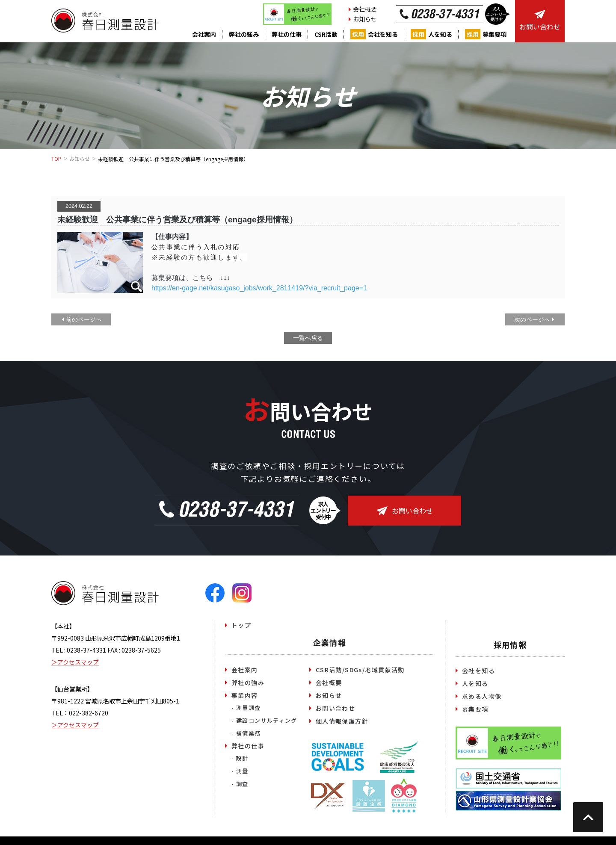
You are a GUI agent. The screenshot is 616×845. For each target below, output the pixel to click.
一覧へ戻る (308, 338)
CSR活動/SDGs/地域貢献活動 (360, 670)
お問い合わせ (405, 511)
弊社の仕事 (287, 34)
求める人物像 (482, 696)
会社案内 (204, 34)
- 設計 (240, 758)
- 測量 (240, 771)
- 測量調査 (246, 708)
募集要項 (486, 34)
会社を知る (374, 34)
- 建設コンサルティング (264, 720)
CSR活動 (326, 34)
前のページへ (84, 319)
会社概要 (365, 9)
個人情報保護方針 (342, 721)
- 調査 (240, 784)
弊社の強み (244, 34)
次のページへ (532, 319)
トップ (241, 625)
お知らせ (365, 19)
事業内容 (245, 695)
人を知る (431, 34)
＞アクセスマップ (75, 662)
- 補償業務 (246, 733)
